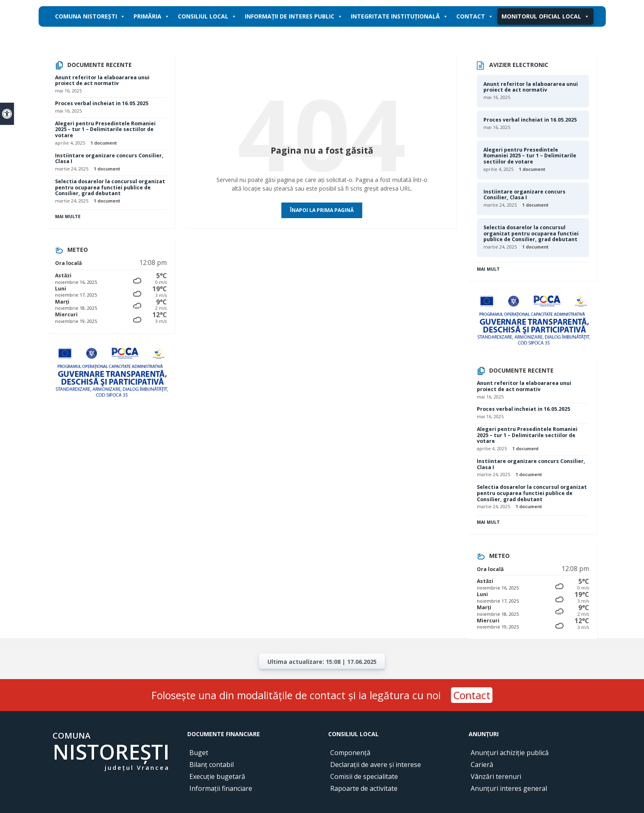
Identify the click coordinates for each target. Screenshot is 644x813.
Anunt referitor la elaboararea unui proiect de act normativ (102, 81)
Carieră (482, 765)
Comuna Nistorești (90, 16)
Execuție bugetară (217, 776)
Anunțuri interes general (509, 788)
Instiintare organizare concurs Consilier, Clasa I (109, 159)
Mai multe (68, 216)
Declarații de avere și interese (376, 765)
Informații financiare (221, 788)
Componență (350, 753)
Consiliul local (207, 16)
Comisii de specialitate (364, 776)
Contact (475, 16)
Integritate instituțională (399, 16)
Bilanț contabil (212, 765)
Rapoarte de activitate (364, 788)
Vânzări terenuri (496, 776)
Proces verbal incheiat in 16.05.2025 (102, 103)
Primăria (152, 16)
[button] (7, 114)
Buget (199, 753)
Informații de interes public (294, 16)
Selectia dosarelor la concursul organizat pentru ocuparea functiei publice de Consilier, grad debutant (110, 187)
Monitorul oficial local (545, 16)
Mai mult (488, 269)
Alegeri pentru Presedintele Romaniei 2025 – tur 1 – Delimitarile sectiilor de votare (105, 129)
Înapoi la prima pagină (322, 210)
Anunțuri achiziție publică (510, 753)
